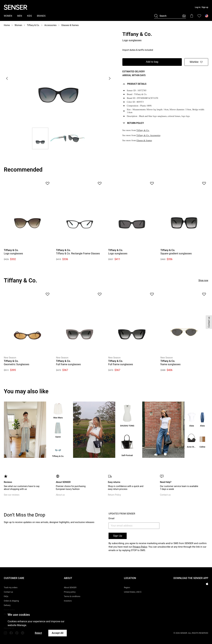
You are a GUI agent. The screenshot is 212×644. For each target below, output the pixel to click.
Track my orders (11, 588)
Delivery (7, 605)
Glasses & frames (70, 25)
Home (7, 25)
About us (60, 495)
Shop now (203, 280)
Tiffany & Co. (33, 25)
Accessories (50, 25)
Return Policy (114, 495)
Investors (68, 601)
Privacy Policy (140, 547)
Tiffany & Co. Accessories (148, 135)
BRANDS (41, 16)
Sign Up (118, 536)
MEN (20, 16)
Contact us (165, 495)
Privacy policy (70, 592)
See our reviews (12, 495)
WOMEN (8, 16)
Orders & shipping (11, 601)
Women (18, 25)
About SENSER (70, 588)
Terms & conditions (72, 596)
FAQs (6, 596)
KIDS (29, 16)
